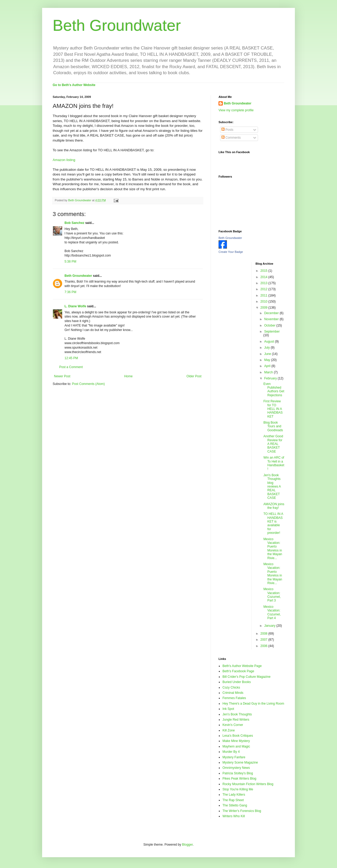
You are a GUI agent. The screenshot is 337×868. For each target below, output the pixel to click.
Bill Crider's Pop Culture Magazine (246, 677)
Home (128, 376)
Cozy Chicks (231, 688)
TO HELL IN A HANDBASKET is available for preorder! (273, 523)
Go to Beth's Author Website (74, 85)
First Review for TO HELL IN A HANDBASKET (273, 409)
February (271, 378)
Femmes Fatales (234, 698)
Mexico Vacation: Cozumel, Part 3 (272, 595)
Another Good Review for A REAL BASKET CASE (273, 444)
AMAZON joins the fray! (274, 506)
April (268, 366)
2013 (264, 283)
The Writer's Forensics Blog (242, 811)
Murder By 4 (231, 752)
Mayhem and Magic (236, 746)
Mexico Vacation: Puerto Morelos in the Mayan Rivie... (273, 549)
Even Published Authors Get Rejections (274, 390)
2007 (264, 640)
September (272, 332)
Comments (231, 138)
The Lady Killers (234, 795)
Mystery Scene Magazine (240, 762)
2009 (264, 308)
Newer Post (62, 376)
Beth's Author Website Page (242, 666)
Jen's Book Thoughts (237, 714)
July (267, 348)
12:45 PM (71, 358)
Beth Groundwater (117, 25)
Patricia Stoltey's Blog (238, 773)
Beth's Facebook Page (238, 671)
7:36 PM (70, 292)
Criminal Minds (233, 693)
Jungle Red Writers (236, 720)
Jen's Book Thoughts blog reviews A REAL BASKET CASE (272, 486)
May (267, 360)
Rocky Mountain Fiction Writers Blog (248, 784)
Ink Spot (228, 709)
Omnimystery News (236, 768)
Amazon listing (64, 160)
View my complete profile (236, 110)
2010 (264, 302)
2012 (264, 289)
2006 (264, 646)
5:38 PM (70, 262)
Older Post (194, 376)
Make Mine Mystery (236, 741)
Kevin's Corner (233, 725)
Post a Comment (71, 367)
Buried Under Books (237, 682)
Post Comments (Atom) (88, 384)
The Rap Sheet (233, 800)
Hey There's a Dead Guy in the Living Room (253, 704)
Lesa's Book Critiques (238, 736)
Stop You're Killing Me (238, 789)
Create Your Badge (231, 252)
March (269, 372)
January (270, 626)
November (272, 319)
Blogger (187, 845)
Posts (227, 130)
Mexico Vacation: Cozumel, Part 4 (272, 612)
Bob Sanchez (74, 223)
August (269, 342)
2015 (264, 271)
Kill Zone (229, 730)
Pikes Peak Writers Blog (239, 779)
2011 (264, 295)
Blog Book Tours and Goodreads (273, 426)
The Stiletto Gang (235, 805)
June (268, 354)
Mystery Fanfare (234, 757)
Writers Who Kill (234, 816)
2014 (264, 277)
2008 (264, 634)
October (270, 325)
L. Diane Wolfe (75, 306)
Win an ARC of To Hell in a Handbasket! (274, 463)
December (272, 313)
